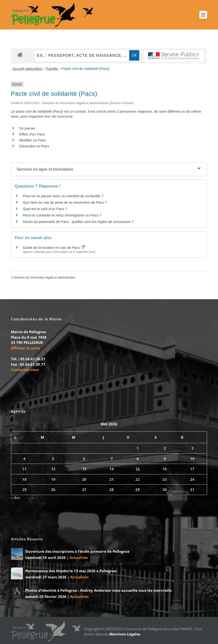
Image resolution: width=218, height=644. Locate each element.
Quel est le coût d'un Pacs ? (45, 209)
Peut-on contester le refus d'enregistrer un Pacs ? (62, 215)
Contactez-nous (25, 370)
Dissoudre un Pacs (34, 146)
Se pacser (27, 128)
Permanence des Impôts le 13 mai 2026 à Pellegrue (71, 571)
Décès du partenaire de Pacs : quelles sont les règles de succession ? (78, 222)
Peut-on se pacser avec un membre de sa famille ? (63, 196)
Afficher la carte (25, 348)
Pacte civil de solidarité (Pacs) (86, 69)
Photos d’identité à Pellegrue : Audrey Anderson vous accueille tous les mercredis (98, 590)
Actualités (79, 557)
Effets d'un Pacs (32, 134)
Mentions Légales (125, 634)
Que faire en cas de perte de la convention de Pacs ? (65, 202)
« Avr (16, 498)
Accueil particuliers (28, 69)
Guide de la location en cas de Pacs (54, 248)
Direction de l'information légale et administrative (45, 278)
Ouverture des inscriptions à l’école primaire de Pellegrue (77, 551)
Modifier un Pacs (33, 140)
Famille (53, 69)
